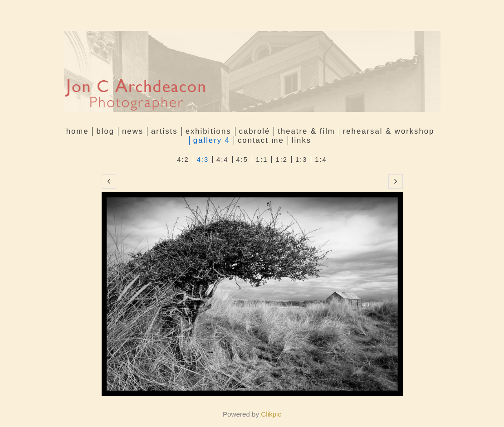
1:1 (262, 160)
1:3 (301, 160)
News (133, 131)
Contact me (261, 140)
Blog (105, 131)
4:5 (242, 160)
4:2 (183, 160)
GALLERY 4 (212, 140)
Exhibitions (208, 131)
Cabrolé (255, 131)
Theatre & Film (306, 131)
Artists (164, 131)
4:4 (222, 160)
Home (78, 131)
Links (301, 140)
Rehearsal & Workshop (389, 131)
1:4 (321, 160)
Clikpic (271, 414)
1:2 (281, 160)
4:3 (203, 160)
